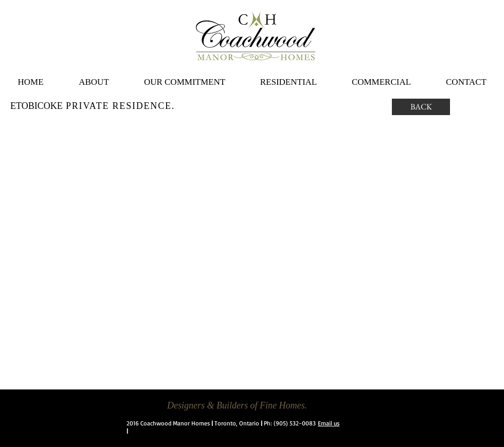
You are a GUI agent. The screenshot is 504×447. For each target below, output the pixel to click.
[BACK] (421, 107)
